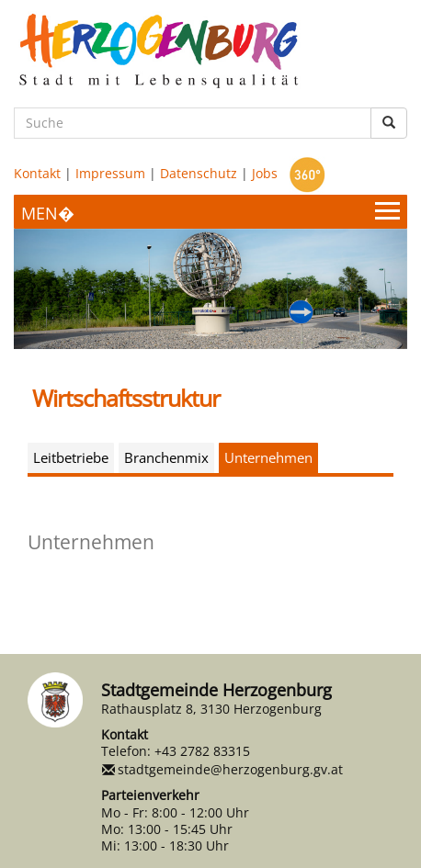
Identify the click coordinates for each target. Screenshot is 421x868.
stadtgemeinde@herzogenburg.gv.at (230, 769)
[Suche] (193, 123)
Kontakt (37, 173)
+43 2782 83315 (202, 751)
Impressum (110, 173)
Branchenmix (166, 457)
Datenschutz (199, 173)
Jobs (265, 173)
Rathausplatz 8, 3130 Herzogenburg (211, 709)
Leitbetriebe (71, 457)
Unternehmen (268, 457)
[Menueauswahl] (210, 212)
